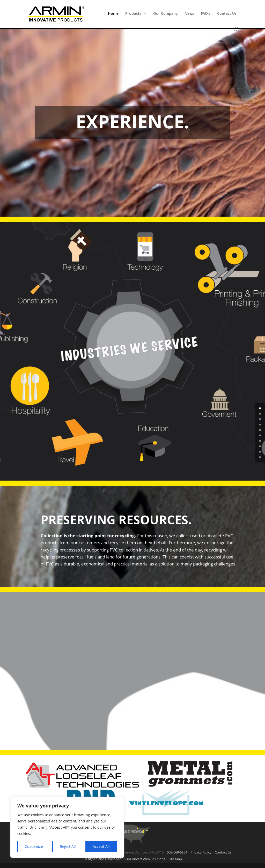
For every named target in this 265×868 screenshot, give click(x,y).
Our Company (165, 14)
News (189, 14)
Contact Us (227, 14)
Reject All (68, 846)
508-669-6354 (177, 852)
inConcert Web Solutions (146, 859)
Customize (34, 846)
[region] (67, 827)
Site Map (175, 859)
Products (133, 14)
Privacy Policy (201, 852)
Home (113, 14)
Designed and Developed (102, 859)
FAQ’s (206, 14)
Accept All (101, 846)
